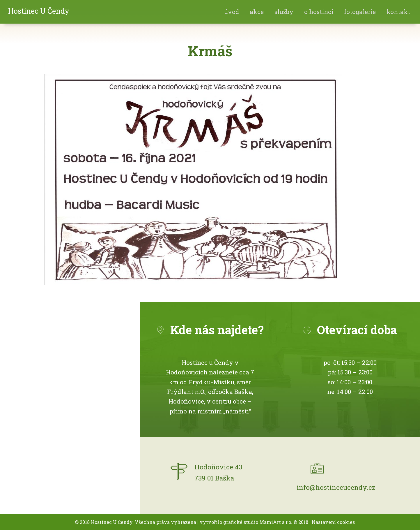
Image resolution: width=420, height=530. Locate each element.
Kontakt (398, 12)
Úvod (232, 12)
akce (257, 12)
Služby (284, 12)
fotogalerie (360, 12)
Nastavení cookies (333, 522)
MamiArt (270, 522)
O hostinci (319, 12)
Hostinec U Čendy (39, 11)
